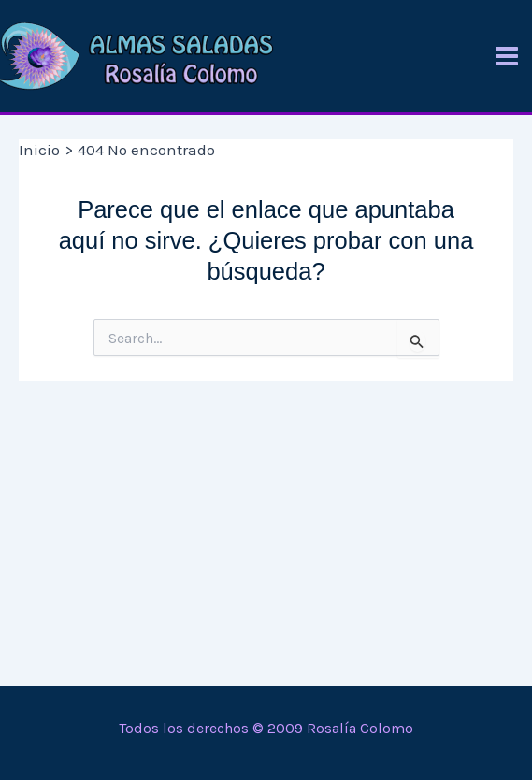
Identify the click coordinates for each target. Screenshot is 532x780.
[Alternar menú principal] (507, 56)
